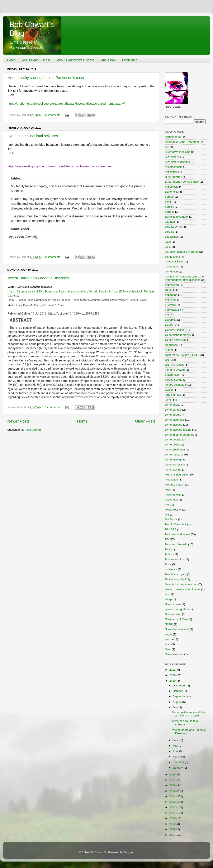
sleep (168, 599)
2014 (173, 796)
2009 (173, 824)
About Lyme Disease (36, 60)
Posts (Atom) (33, 430)
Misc (168, 490)
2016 (173, 785)
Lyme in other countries (180, 435)
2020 (173, 675)
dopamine (171, 295)
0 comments (53, 115)
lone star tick (173, 395)
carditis (169, 232)
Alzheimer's (172, 157)
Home (11, 60)
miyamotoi (171, 500)
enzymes (171, 300)
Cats (168, 242)
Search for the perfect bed (181, 584)
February (179, 762)
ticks (168, 644)
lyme (168, 400)
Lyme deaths (173, 415)
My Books (171, 519)
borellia (170, 207)
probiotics (171, 569)
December (180, 685)
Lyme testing (173, 460)
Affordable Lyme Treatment (182, 142)
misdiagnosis (173, 495)
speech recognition (177, 609)
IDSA (168, 360)
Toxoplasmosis (174, 654)
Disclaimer (129, 60)
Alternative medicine (178, 152)
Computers (172, 267)
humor (169, 350)
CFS (168, 247)
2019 (173, 681)
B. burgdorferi (174, 177)
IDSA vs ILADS (174, 365)
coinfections (172, 257)
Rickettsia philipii (175, 579)
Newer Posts (18, 421)
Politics (169, 554)
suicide (169, 639)
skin (167, 594)
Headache (171, 345)
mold (168, 505)
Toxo (168, 649)
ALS (168, 147)
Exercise (170, 305)
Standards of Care (176, 619)
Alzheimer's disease (177, 162)
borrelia (170, 212)
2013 (173, 802)
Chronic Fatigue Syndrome (182, 252)
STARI (169, 624)
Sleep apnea (173, 604)
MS (167, 515)
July (176, 707)
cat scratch (172, 237)
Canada (170, 222)
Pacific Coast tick (176, 524)
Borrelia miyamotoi (177, 217)
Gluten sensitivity (176, 340)
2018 (173, 775)
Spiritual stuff (173, 614)
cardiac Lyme (173, 227)
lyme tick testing (175, 465)
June (176, 740)
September (180, 696)
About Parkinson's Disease (76, 60)
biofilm (169, 202)
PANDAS (171, 529)
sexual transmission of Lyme (183, 589)
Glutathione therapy (177, 335)
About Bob (108, 60)
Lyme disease (174, 425)
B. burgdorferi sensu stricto (182, 182)
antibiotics (171, 172)
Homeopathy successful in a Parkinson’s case (46, 78)
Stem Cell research (177, 629)
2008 (173, 829)
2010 (173, 818)
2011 (173, 813)
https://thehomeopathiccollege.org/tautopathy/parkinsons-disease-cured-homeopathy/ (66, 104)
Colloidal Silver (174, 262)
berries (169, 197)
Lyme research (174, 455)
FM (167, 315)
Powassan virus (175, 559)
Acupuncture (173, 137)
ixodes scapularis (176, 385)
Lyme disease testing (178, 430)
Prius (168, 564)
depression (172, 285)
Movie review (173, 510)
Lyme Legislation (176, 440)
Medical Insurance (176, 475)
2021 (173, 670)
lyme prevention (175, 450)
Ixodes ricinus (174, 380)
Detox (169, 290)
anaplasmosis (174, 167)
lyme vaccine (173, 470)
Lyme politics (173, 445)
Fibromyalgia (173, 310)
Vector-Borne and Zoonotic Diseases (38, 278)
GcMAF (170, 325)
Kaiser (169, 390)
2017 (173, 780)
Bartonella (171, 192)
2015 (173, 791)
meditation (171, 480)
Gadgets (170, 320)
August (177, 702)
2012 (173, 807)
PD (167, 539)
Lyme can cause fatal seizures (33, 136)
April (176, 751)
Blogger (129, 852)
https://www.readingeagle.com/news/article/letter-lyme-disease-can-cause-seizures (60, 166)
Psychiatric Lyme (176, 574)
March (177, 757)
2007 (173, 835)
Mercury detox (174, 485)
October (178, 691)
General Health (174, 330)
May (176, 746)
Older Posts (145, 421)
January (178, 768)
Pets (168, 549)
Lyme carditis (173, 410)
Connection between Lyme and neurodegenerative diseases (184, 278)
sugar (169, 634)
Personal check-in (176, 544)
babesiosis (172, 187)
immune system (175, 370)
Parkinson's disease (177, 534)
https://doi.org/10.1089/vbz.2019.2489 (74, 314)
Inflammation (173, 375)
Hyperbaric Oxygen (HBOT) (182, 355)
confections (172, 272)
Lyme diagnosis (175, 420)
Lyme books (172, 405)
